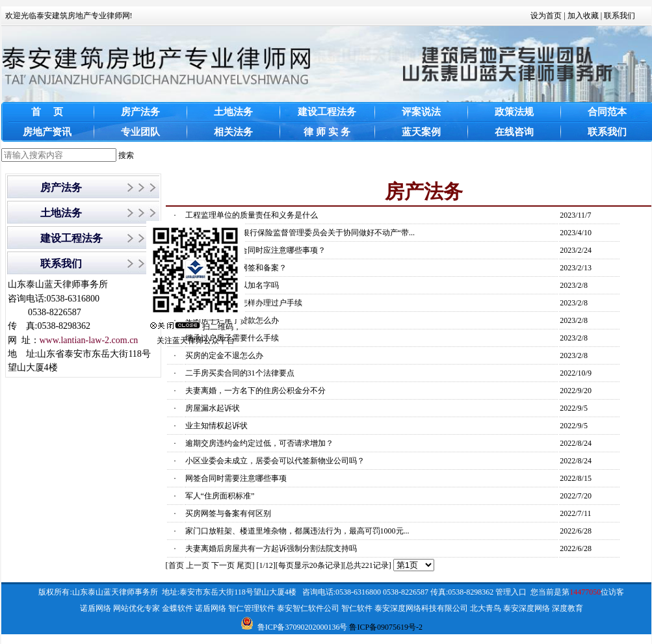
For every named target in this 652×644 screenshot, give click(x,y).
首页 (176, 565)
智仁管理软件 (252, 608)
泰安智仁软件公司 (308, 608)
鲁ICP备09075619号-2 (386, 627)
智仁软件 (357, 608)
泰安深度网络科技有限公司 (421, 608)
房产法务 (61, 187)
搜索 (126, 155)
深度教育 (567, 608)
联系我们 (619, 16)
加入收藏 (583, 16)
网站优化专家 (137, 608)
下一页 (223, 565)
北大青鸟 (486, 608)
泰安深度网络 (527, 608)
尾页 (244, 565)
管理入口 (511, 592)
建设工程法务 (72, 238)
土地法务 (61, 213)
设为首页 (546, 16)
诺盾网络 (96, 608)
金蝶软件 (177, 608)
